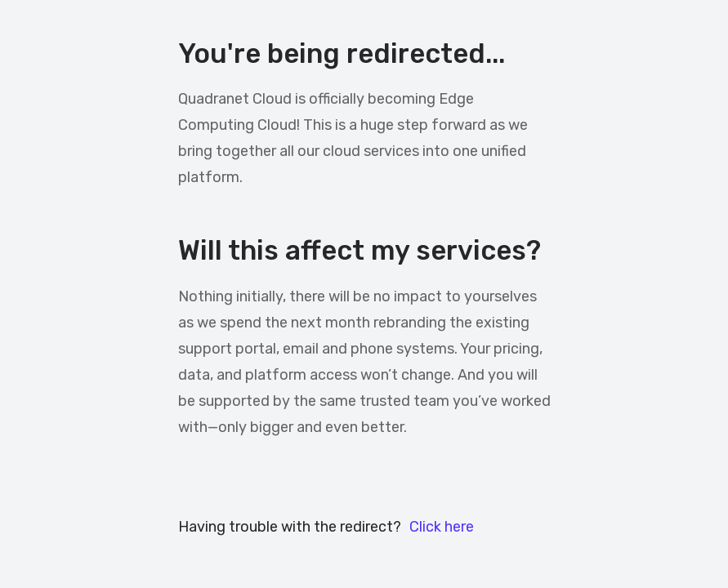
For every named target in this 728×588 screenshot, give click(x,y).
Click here (442, 527)
